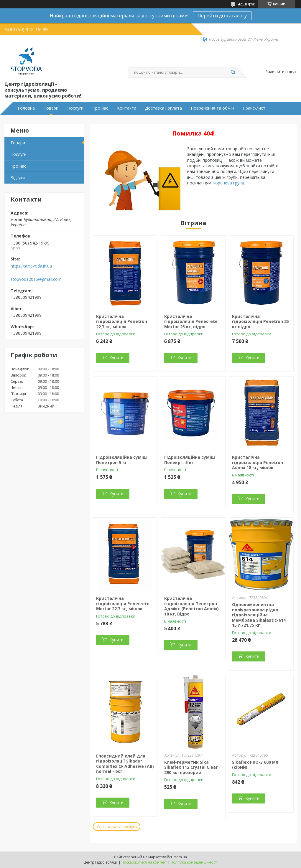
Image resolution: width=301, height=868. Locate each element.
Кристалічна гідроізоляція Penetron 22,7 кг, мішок (122, 321)
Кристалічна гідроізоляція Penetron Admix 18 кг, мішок (258, 462)
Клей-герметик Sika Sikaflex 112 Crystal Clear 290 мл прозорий (191, 767)
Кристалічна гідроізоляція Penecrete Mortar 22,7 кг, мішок (123, 603)
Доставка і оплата (163, 108)
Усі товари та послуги (117, 826)
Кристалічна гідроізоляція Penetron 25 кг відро (260, 321)
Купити (116, 358)
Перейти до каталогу (222, 16)
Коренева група (228, 183)
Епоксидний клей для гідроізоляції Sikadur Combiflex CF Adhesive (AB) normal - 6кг (125, 764)
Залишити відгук (281, 72)
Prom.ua (180, 857)
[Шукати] (233, 72)
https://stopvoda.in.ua (31, 266)
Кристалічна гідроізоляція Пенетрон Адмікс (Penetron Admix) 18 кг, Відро (191, 606)
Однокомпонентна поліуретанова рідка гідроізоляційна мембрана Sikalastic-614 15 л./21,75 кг (259, 615)
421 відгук (246, 4)
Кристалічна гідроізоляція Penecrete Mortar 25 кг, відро (191, 321)
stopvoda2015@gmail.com (36, 279)
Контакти (127, 108)
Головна (26, 108)
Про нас (100, 108)
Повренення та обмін (212, 108)
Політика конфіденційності (194, 862)
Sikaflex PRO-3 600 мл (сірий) (255, 765)
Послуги (75, 108)
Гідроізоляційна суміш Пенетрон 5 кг (121, 460)
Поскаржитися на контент (144, 862)
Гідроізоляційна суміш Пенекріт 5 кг (190, 460)
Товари (51, 108)
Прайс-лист (254, 108)
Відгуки (18, 178)
